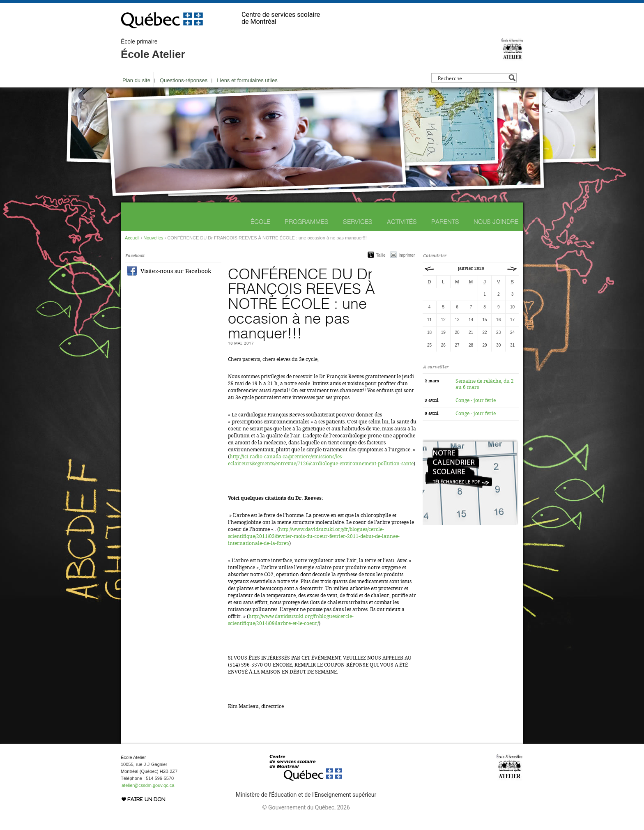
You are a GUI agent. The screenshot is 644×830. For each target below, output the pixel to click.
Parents (445, 222)
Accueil (132, 238)
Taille (381, 255)
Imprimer (407, 255)
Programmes (307, 222)
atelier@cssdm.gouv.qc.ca (148, 785)
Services (358, 222)
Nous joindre (496, 222)
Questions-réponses (184, 80)
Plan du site (136, 80)
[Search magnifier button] (512, 78)
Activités (402, 222)
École (260, 222)
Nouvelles (153, 238)
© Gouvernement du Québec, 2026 (306, 807)
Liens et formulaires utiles (247, 80)
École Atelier (153, 49)
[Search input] (472, 78)
